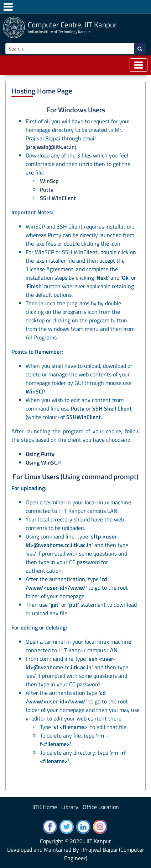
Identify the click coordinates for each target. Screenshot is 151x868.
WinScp (49, 181)
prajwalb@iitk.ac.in (51, 147)
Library (70, 807)
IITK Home (45, 807)
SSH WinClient (58, 198)
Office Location (101, 807)
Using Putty (40, 454)
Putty (47, 189)
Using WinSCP (43, 462)
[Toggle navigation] (139, 65)
